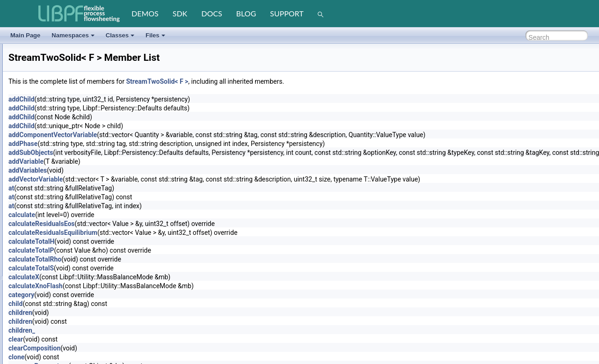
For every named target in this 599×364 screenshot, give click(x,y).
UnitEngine (37, 349)
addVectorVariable (150, 179)
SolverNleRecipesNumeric (56, 68)
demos (145, 13)
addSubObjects (145, 153)
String (31, 214)
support (287, 13)
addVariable (140, 161)
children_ (136, 330)
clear (130, 339)
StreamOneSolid (44, 146)
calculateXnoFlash (150, 286)
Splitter (32, 79)
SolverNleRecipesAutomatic (58, 57)
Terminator (37, 259)
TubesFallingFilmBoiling (53, 292)
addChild (136, 99)
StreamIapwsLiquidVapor (55, 113)
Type (29, 315)
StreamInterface (43, 124)
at (125, 188)
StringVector (39, 225)
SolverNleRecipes (46, 45)
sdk (180, 13)
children (135, 313)
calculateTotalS (145, 268)
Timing (32, 270)
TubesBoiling (40, 281)
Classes (120, 35)
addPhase (137, 144)
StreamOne (38, 135)
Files (155, 35)
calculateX (138, 277)
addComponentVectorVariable (167, 135)
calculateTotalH (146, 241)
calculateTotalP (145, 250)
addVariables (142, 170)
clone (131, 357)
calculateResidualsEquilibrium (167, 233)
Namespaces (73, 35)
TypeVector (37, 326)
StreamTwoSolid (44, 203)
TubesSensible (42, 304)
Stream (33, 90)
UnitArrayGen (40, 337)
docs (212, 13)
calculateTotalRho (149, 259)
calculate (136, 215)
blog (246, 13)
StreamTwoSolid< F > (271, 81)
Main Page (25, 35)
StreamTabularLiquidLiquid (57, 169)
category (135, 295)
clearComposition (149, 348)
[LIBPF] (80, 14)
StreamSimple (41, 158)
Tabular (33, 236)
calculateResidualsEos (156, 224)
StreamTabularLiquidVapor (56, 180)
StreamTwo (38, 191)
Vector (31, 360)
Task (29, 248)
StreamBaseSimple (47, 102)
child (130, 304)
